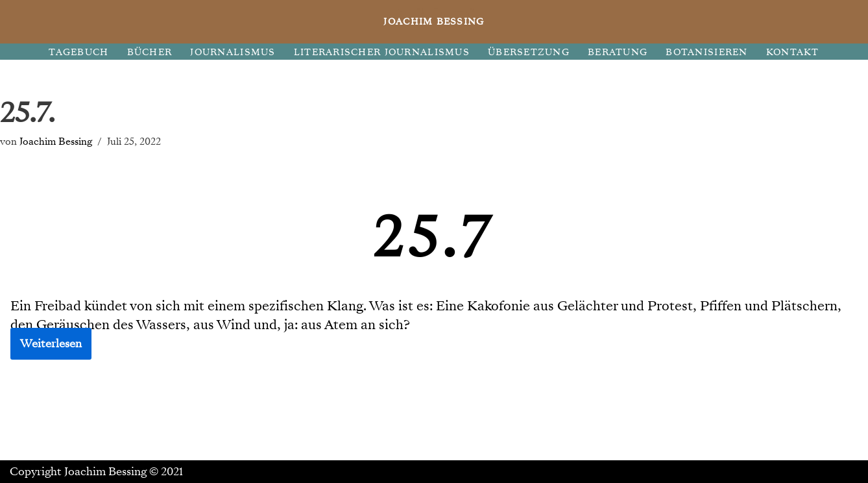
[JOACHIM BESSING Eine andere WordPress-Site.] (434, 22)
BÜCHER (150, 52)
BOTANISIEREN (706, 52)
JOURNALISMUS (233, 52)
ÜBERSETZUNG (529, 52)
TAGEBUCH (78, 52)
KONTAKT (793, 52)
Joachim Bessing (56, 141)
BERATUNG (618, 52)
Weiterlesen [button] (51, 344)
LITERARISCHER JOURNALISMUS (382, 52)
